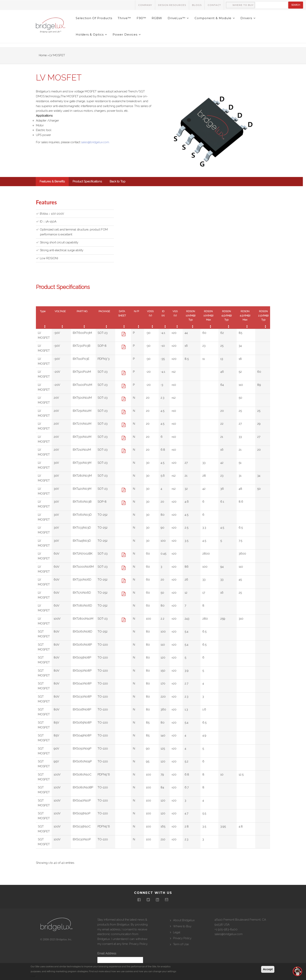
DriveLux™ (180, 19)
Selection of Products (94, 19)
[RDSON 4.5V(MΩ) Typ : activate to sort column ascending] (228, 322)
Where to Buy (243, 5)
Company (145, 5)
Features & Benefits (52, 186)
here (33, 976)
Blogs (197, 5)
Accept (268, 969)
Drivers (250, 19)
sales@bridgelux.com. (95, 146)
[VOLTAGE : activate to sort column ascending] (61, 322)
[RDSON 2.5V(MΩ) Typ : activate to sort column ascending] (264, 322)
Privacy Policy (138, 948)
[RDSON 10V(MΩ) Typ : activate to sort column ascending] (192, 322)
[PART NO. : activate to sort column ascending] (83, 322)
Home (43, 59)
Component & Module (217, 19)
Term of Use (181, 948)
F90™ (142, 19)
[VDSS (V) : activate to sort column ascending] (151, 322)
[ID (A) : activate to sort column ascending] (164, 322)
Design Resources (172, 5)
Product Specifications (87, 186)
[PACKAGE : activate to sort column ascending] (105, 322)
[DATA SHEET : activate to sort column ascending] (123, 322)
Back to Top (118, 186)
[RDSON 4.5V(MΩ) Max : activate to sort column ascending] (246, 322)
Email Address (107, 958)
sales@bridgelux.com (229, 938)
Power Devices (127, 38)
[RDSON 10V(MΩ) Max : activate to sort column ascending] (209, 322)
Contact (214, 5)
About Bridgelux (184, 924)
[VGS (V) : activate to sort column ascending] (176, 322)
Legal (177, 936)
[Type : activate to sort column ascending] (44, 322)
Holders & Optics (92, 38)
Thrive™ (125, 19)
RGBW (158, 19)
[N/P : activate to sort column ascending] (137, 322)
